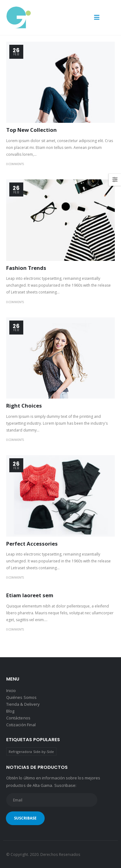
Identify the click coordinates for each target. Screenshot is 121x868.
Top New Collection (31, 130)
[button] (97, 17)
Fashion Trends (26, 268)
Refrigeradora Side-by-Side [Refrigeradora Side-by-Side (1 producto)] (31, 752)
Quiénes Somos (21, 697)
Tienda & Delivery (23, 704)
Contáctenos (18, 718)
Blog (10, 711)
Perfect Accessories (32, 544)
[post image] (60, 82)
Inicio (11, 690)
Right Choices (24, 406)
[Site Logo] (19, 18)
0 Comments (15, 164)
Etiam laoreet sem (30, 595)
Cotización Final (21, 725)
